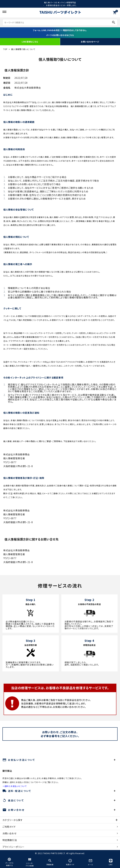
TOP (5, 49)
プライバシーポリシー (13, 847)
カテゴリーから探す (13, 820)
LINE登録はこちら (30, 42)
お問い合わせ (9, 833)
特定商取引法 (10, 840)
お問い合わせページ (90, 42)
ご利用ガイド (9, 827)
